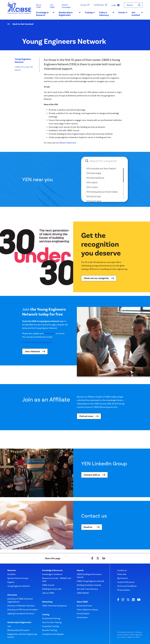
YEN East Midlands (95, 178)
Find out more (86, 416)
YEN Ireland (92, 182)
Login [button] (116, 5)
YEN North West (94, 201)
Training (46, 615)
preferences (50, 333)
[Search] (139, 5)
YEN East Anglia (94, 173)
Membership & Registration (19, 622)
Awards (80, 570)
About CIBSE (39, 6)
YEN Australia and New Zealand (101, 168)
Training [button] (90, 13)
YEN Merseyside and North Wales (102, 192)
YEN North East (94, 196)
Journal (85, 5)
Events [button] (123, 13)
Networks (12, 570)
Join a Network (32, 351)
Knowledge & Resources (52, 570)
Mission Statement (68, 143)
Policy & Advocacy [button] (107, 14)
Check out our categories (96, 278)
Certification (100, 5)
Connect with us (92, 475)
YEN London (92, 187)
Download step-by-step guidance (37, 342)
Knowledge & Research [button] (45, 14)
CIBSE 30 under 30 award (24, 68)
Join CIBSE (52, 6)
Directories (12, 595)
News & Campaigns (66, 6)
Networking (47, 602)
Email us (88, 527)
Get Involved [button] (137, 14)
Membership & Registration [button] (70, 14)
